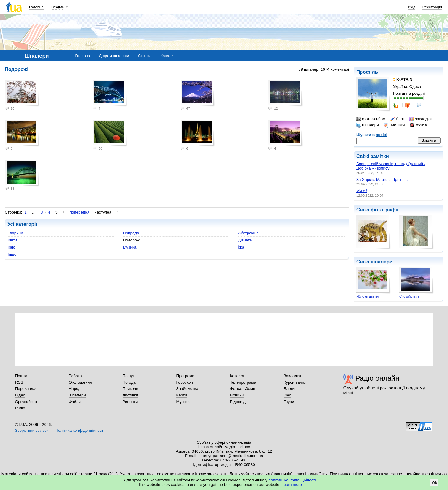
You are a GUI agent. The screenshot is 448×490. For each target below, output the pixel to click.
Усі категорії (22, 224)
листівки (394, 125)
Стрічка (145, 56)
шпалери (368, 125)
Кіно (12, 247)
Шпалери (77, 395)
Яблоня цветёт (368, 296)
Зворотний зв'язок (32, 430)
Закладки (292, 376)
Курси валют (295, 382)
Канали (167, 56)
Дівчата (245, 240)
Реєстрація (432, 7)
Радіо (20, 408)
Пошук (129, 376)
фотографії (384, 210)
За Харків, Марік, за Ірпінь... (382, 180)
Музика (130, 247)
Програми (185, 376)
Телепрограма (243, 382)
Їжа (241, 247)
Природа (131, 233)
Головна (36, 7)
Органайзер (26, 402)
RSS (19, 382)
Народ (75, 389)
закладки (420, 119)
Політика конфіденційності (80, 430)
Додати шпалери (114, 56)
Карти (182, 395)
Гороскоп (185, 382)
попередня (80, 212)
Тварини (15, 233)
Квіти (12, 240)
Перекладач (26, 389)
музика (419, 125)
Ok (434, 483)
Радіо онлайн (377, 378)
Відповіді (238, 402)
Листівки (130, 395)
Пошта (21, 376)
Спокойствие (409, 296)
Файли (75, 402)
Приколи (130, 389)
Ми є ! (362, 191)
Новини (237, 395)
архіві (382, 135)
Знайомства (187, 389)
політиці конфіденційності (292, 480)
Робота (75, 376)
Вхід (412, 7)
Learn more (292, 485)
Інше (12, 254)
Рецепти (130, 402)
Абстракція (248, 233)
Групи (289, 402)
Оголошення (80, 382)
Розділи (58, 7)
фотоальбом (371, 119)
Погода (129, 382)
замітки (380, 156)
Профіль (367, 72)
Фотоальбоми (243, 389)
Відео (20, 395)
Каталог (237, 376)
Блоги (289, 389)
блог (397, 119)
